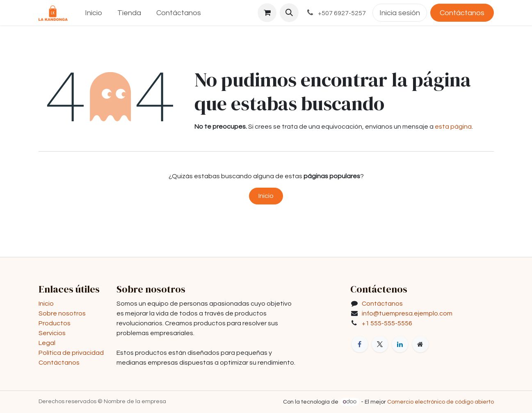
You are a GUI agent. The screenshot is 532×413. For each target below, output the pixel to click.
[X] (380, 344)
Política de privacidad (71, 353)
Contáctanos (462, 13)
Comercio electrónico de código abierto (441, 402)
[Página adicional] (420, 344)
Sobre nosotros (62, 313)
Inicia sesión (400, 13)
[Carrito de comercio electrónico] (267, 13)
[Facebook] (360, 344)
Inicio (266, 196)
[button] (289, 13)
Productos (55, 323)
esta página (453, 127)
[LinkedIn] (400, 344)
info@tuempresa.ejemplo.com (407, 313)
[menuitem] (94, 13)
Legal (47, 343)
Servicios (52, 333)
